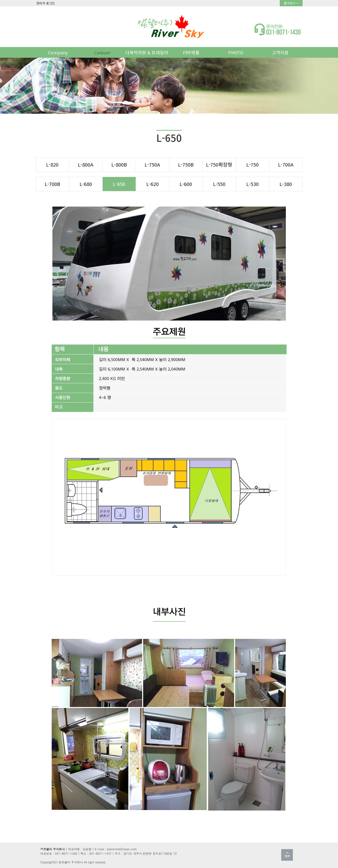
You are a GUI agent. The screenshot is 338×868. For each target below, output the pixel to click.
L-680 (86, 184)
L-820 (52, 164)
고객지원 (280, 52)
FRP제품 (191, 52)
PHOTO (236, 52)
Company (58, 52)
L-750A (152, 164)
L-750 (252, 164)
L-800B (119, 164)
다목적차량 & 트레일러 (147, 52)
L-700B (52, 184)
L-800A (86, 164)
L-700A (286, 164)
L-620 (153, 184)
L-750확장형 (219, 164)
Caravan (102, 52)
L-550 (219, 184)
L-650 (119, 184)
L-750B (186, 164)
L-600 (186, 184)
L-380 (286, 184)
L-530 (252, 184)
